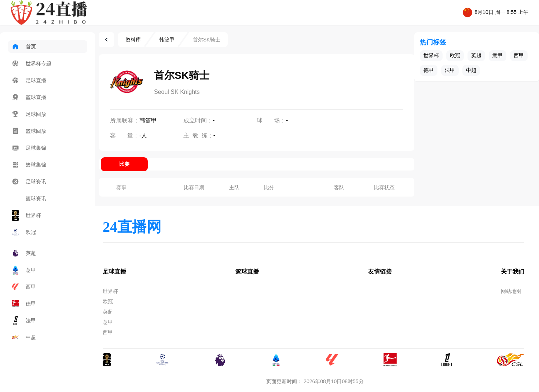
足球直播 (29, 80)
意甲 (24, 270)
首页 (24, 47)
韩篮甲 (167, 40)
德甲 (24, 304)
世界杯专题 (32, 63)
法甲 (24, 320)
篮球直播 (29, 97)
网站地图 (511, 291)
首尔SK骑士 (207, 40)
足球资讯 (29, 182)
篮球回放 (29, 131)
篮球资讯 (29, 198)
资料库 (133, 40)
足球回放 (29, 114)
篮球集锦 (29, 165)
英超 (24, 253)
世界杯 (26, 215)
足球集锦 (29, 148)
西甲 (24, 287)
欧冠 (24, 232)
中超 (24, 337)
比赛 (124, 164)
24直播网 (132, 227)
